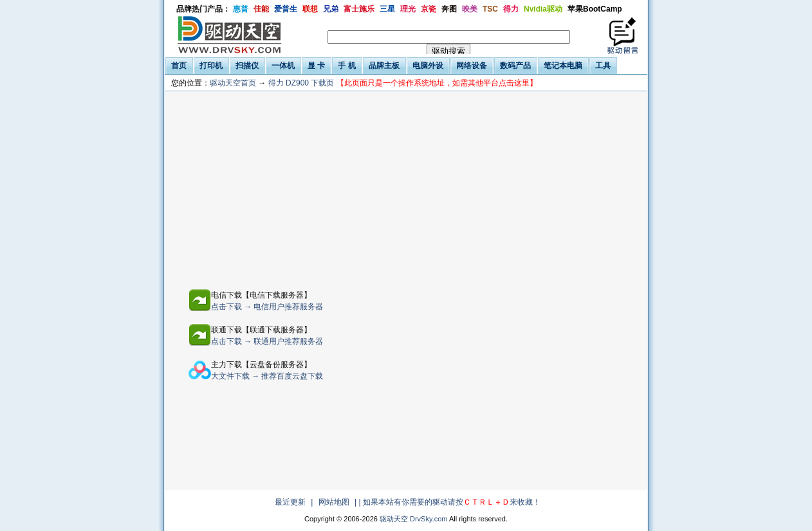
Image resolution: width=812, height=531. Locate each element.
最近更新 (290, 502)
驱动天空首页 (233, 83)
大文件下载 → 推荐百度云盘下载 (267, 376)
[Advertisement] (317, 188)
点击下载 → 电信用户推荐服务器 (267, 307)
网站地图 (334, 502)
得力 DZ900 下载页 (403, 83)
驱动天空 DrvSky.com (414, 519)
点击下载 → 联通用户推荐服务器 (267, 341)
